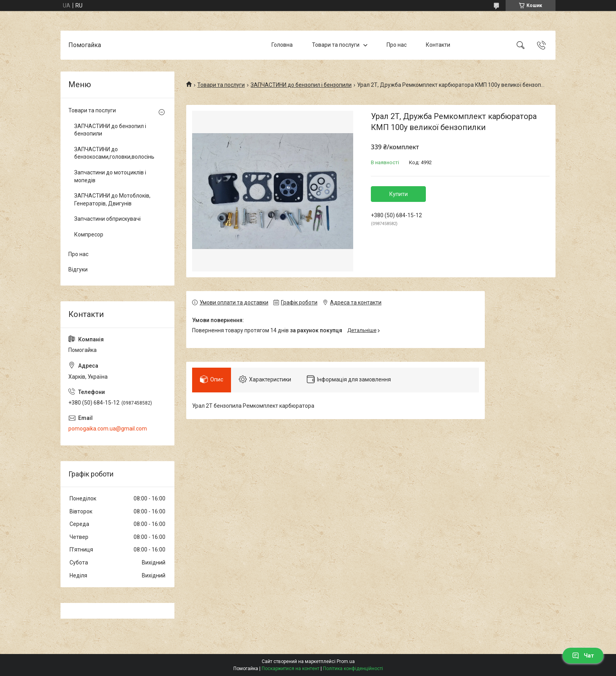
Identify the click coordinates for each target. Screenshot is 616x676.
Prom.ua (346, 661)
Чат (583, 656)
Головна (282, 45)
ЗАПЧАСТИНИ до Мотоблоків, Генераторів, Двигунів (112, 200)
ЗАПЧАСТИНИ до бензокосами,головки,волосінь (114, 153)
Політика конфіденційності (353, 669)
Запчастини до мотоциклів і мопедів (110, 176)
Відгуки (78, 269)
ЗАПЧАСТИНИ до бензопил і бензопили (301, 85)
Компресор (89, 234)
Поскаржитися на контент (291, 669)
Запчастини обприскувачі (107, 219)
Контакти (438, 45)
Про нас (397, 45)
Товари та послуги (336, 45)
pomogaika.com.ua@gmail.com (108, 429)
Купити (399, 194)
